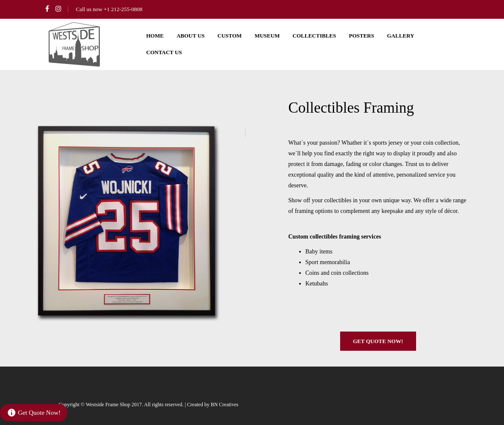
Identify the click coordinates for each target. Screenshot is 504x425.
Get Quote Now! (378, 341)
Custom (230, 36)
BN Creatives (225, 405)
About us (191, 36)
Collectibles (315, 36)
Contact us (164, 52)
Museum (267, 36)
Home (155, 36)
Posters (361, 36)
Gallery (401, 36)
